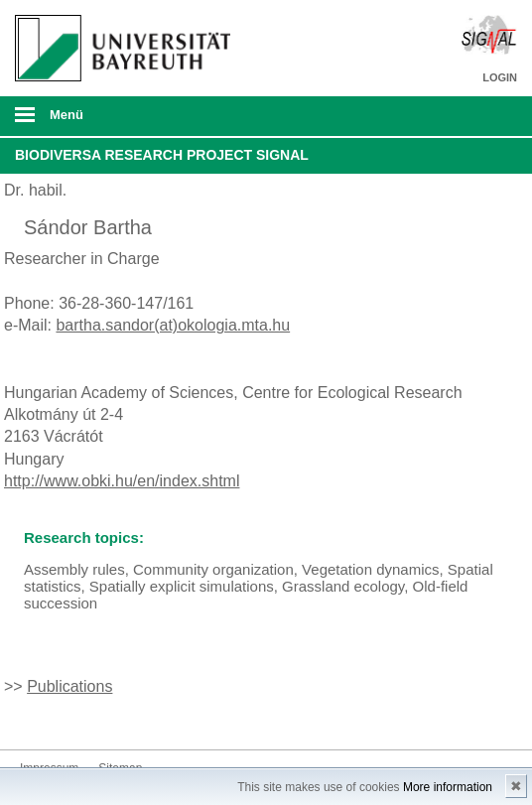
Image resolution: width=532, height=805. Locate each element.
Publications (69, 686)
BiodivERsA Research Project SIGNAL (162, 155)
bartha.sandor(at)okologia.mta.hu (173, 325)
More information (448, 787)
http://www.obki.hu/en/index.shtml (122, 481)
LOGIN (500, 77)
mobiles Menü (117, 121)
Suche (467, 116)
